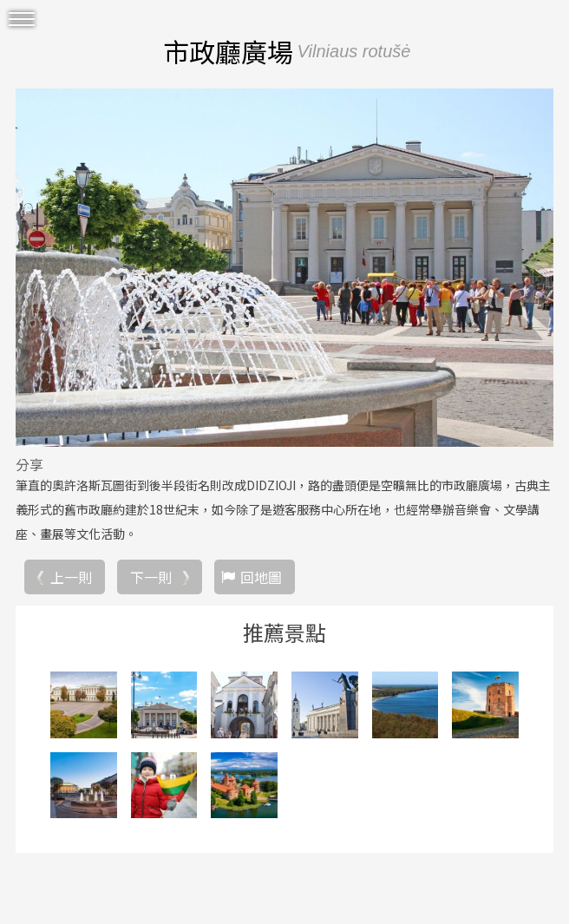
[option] (284, 268)
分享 (29, 464)
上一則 (71, 577)
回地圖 (261, 577)
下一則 (151, 577)
